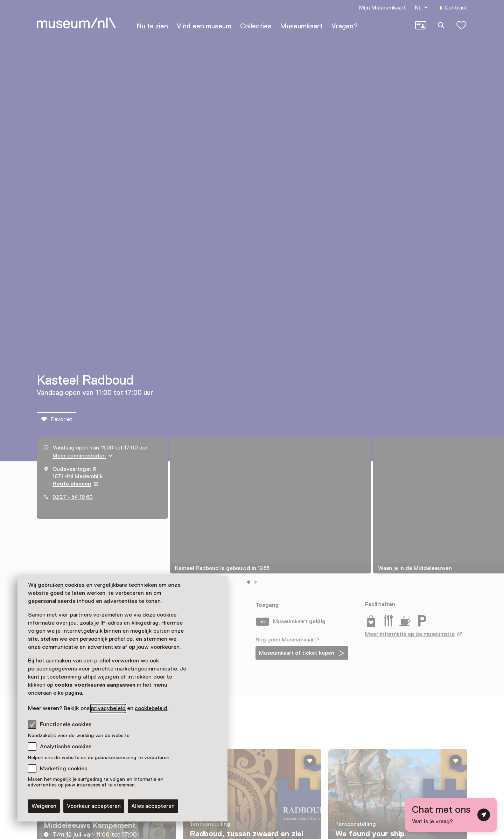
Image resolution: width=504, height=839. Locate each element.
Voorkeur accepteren (94, 806)
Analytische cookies (66, 747)
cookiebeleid (151, 708)
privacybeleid (108, 708)
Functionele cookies (60, 724)
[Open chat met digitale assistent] (451, 815)
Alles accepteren (153, 806)
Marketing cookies (64, 769)
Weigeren (44, 806)
